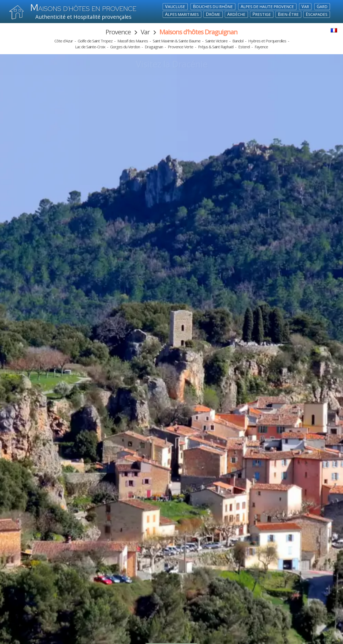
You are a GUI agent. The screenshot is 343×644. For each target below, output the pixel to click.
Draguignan (154, 47)
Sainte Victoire (216, 41)
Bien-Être (288, 14)
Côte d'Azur (64, 41)
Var (305, 6)
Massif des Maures (133, 41)
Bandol (238, 41)
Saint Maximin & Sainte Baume (177, 41)
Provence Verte (180, 47)
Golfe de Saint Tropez (95, 41)
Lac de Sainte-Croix (90, 47)
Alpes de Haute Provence (267, 6)
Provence (118, 32)
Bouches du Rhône (213, 6)
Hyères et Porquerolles (267, 41)
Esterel (244, 47)
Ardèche (236, 14)
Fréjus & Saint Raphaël (216, 47)
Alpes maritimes (182, 14)
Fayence (261, 47)
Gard (322, 6)
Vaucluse (175, 6)
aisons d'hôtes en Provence (83, 9)
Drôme (213, 14)
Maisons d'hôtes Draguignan (198, 32)
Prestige (262, 14)
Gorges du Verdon (125, 47)
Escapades (317, 14)
